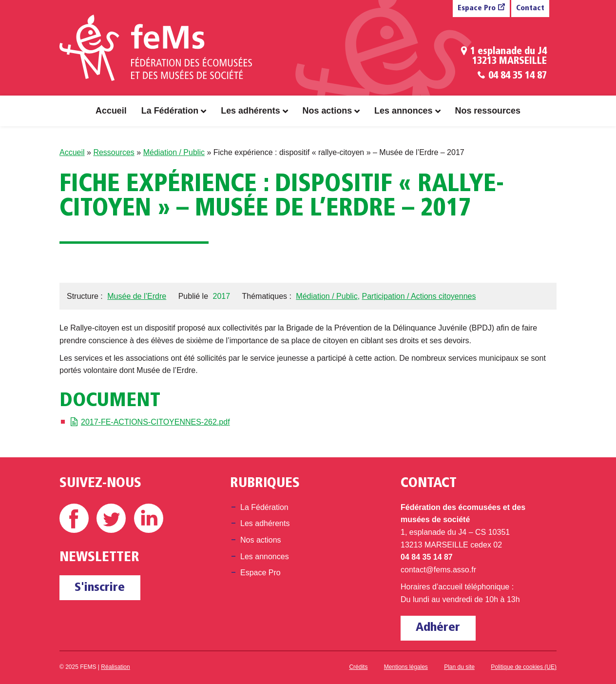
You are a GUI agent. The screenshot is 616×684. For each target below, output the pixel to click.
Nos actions (327, 111)
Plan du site (459, 667)
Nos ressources (488, 111)
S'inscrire (100, 588)
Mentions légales (406, 667)
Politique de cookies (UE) (524, 667)
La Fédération (170, 111)
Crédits (358, 667)
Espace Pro (477, 9)
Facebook (74, 518)
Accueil (111, 111)
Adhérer (438, 628)
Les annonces (403, 111)
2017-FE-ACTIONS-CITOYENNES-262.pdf (155, 422)
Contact (530, 9)
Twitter (111, 518)
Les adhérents (250, 111)
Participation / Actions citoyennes (419, 296)
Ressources (114, 152)
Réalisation (115, 667)
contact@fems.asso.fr (438, 570)
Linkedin (149, 518)
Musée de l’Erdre (137, 296)
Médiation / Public (174, 152)
